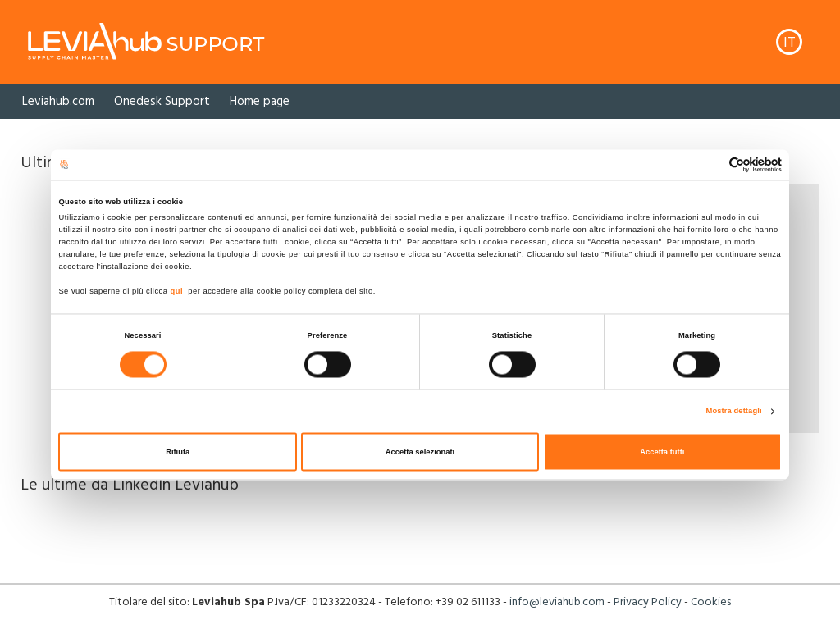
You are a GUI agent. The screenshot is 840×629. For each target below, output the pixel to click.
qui (177, 292)
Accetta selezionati (420, 452)
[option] (58, 102)
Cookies (711, 602)
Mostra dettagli (734, 412)
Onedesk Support (162, 102)
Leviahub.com (58, 102)
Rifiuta (178, 452)
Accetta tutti (662, 452)
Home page (260, 102)
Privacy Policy (648, 602)
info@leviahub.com (557, 602)
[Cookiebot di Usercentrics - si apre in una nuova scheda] (710, 164)
